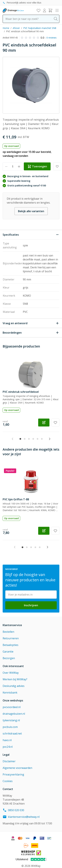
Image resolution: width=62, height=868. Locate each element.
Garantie (8, 652)
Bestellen (8, 632)
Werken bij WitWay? (15, 679)
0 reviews (52, 38)
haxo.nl (7, 740)
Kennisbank (10, 693)
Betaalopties (10, 645)
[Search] (56, 19)
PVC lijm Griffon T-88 (16, 499)
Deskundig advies (14, 686)
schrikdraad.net (12, 733)
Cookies (8, 781)
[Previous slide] (13, 439)
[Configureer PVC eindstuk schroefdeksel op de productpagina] (44, 423)
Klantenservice (12, 625)
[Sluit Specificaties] (31, 235)
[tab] (20, 439)
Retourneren (11, 638)
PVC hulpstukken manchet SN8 (40, 28)
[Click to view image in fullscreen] (31, 85)
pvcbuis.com (10, 727)
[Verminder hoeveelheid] (6, 167)
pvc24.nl (8, 747)
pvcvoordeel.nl (12, 707)
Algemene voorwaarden (17, 768)
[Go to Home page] (13, 10)
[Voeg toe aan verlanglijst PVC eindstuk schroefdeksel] (55, 423)
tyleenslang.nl (11, 720)
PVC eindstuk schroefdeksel (21, 392)
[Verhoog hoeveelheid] (19, 167)
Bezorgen (9, 658)
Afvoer (16, 28)
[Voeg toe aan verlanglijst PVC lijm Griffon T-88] (55, 531)
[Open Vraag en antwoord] (31, 323)
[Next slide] (50, 439)
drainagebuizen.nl (14, 714)
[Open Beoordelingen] (31, 333)
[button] (31, 38)
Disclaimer (9, 761)
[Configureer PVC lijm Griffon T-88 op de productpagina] (44, 531)
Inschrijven (31, 605)
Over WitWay (11, 673)
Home (6, 28)
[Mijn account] (44, 10)
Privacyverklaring (13, 774)
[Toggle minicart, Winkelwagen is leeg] (50, 10)
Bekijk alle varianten (31, 211)
